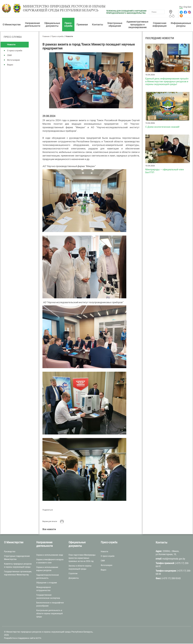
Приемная (82, 25)
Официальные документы (52, 25)
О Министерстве (12, 25)
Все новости (49, 530)
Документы (74, 579)
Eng (185, 7)
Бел (189, 7)
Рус (181, 7)
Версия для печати (50, 522)
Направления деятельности (32, 25)
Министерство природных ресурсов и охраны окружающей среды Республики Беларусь (61, 9)
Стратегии (73, 574)
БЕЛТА (38, 639)
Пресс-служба (68, 25)
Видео (10, 65)
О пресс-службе (15, 51)
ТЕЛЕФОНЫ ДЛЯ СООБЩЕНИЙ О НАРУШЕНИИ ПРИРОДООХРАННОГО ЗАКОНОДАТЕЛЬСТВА (126, 12)
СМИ (9, 56)
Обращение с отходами (47, 583)
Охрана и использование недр (50, 555)
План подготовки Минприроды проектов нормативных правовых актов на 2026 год (82, 559)
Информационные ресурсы (181, 25)
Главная (46, 37)
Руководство (10, 552)
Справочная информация (160, 25)
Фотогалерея (13, 60)
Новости (11, 45)
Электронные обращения (115, 25)
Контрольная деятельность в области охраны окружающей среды (49, 614)
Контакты (97, 25)
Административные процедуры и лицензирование (137, 25)
